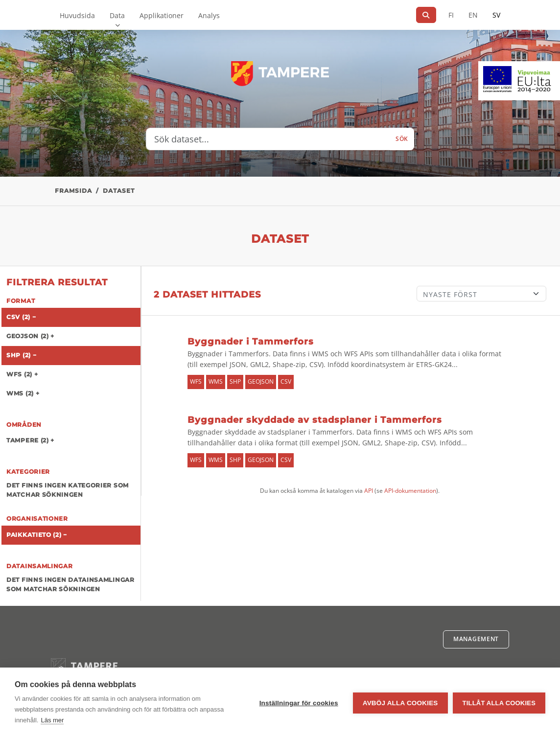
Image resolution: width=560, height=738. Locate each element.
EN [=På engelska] (473, 15)
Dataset (119, 191)
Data (117, 15)
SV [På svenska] (496, 15)
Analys (209, 15)
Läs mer (52, 720)
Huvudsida (77, 15)
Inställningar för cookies (299, 703)
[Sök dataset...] (268, 139)
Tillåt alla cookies (499, 703)
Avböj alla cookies (400, 703)
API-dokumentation (410, 491)
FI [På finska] (451, 15)
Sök (402, 139)
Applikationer (162, 15)
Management (476, 639)
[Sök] (426, 15)
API (369, 491)
